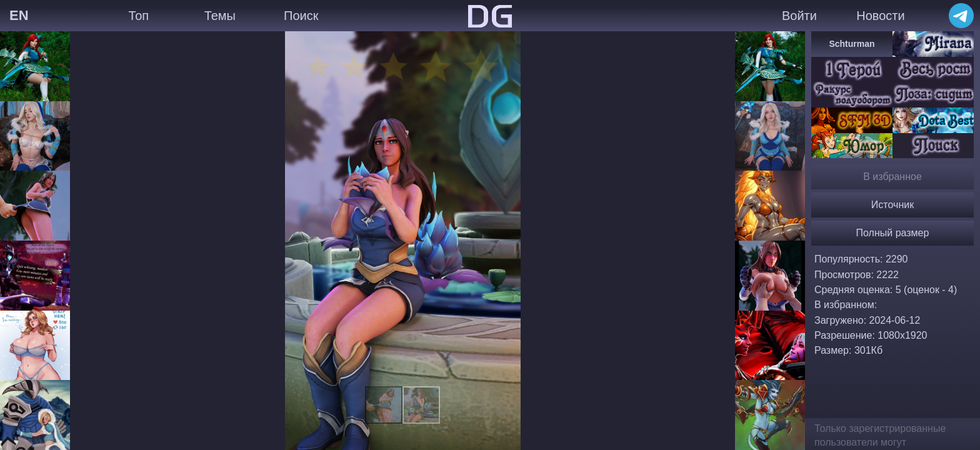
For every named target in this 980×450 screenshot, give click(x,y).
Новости (880, 16)
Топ (138, 16)
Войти (799, 16)
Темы (220, 16)
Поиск (301, 16)
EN (19, 15)
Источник (892, 205)
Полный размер (893, 233)
